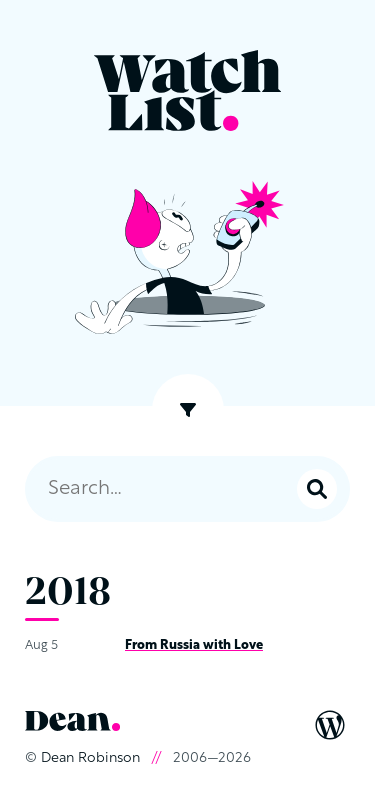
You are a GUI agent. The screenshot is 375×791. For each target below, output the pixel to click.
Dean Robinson (90, 758)
